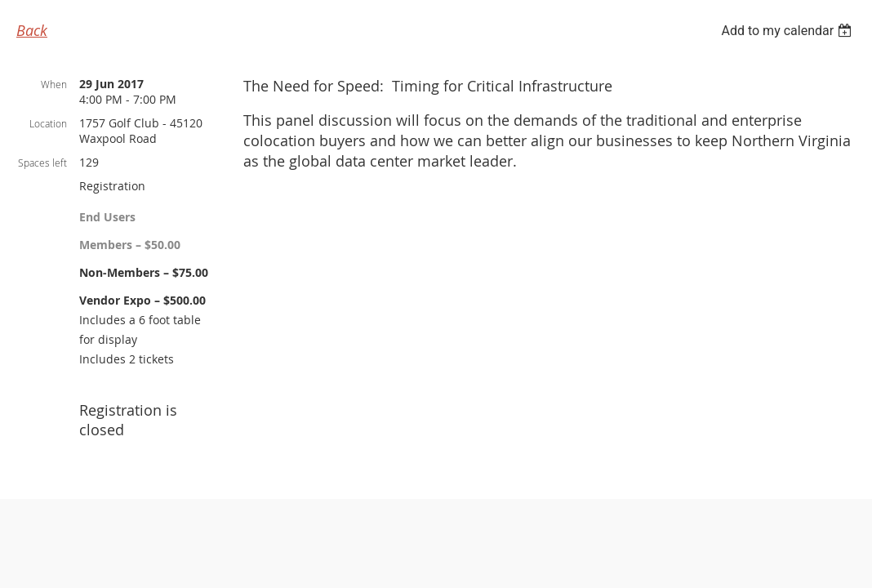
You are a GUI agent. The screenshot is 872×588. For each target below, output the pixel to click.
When (54, 84)
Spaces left (42, 163)
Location (48, 123)
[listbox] (788, 31)
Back (32, 30)
